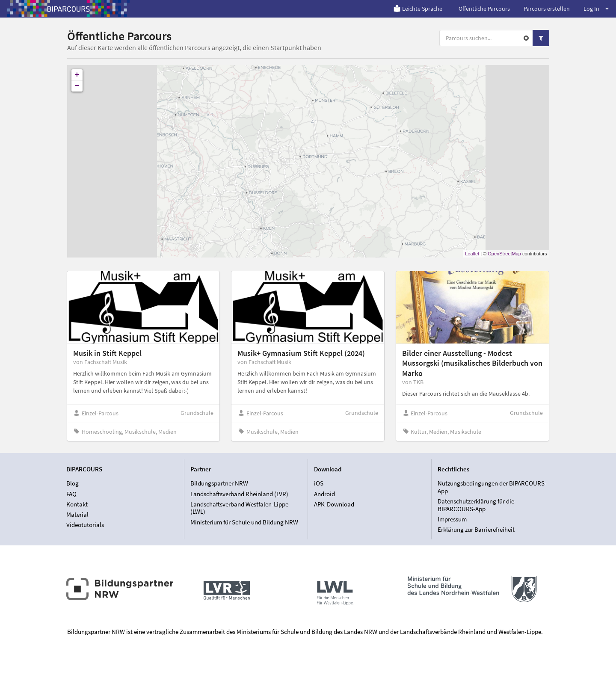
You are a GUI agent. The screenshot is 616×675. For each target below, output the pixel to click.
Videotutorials (85, 525)
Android (324, 494)
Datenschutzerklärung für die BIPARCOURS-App (476, 505)
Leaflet (472, 254)
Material (77, 514)
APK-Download (334, 504)
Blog (73, 483)
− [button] (77, 86)
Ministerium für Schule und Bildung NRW (244, 522)
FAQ (71, 494)
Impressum (452, 519)
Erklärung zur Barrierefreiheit (476, 529)
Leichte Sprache (418, 9)
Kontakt (77, 504)
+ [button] (77, 75)
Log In (596, 9)
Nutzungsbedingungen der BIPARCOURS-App (492, 487)
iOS (319, 483)
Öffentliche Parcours (484, 9)
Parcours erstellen (547, 9)
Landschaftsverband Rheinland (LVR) (239, 494)
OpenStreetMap (504, 254)
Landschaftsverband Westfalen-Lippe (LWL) (239, 508)
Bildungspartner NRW (219, 483)
